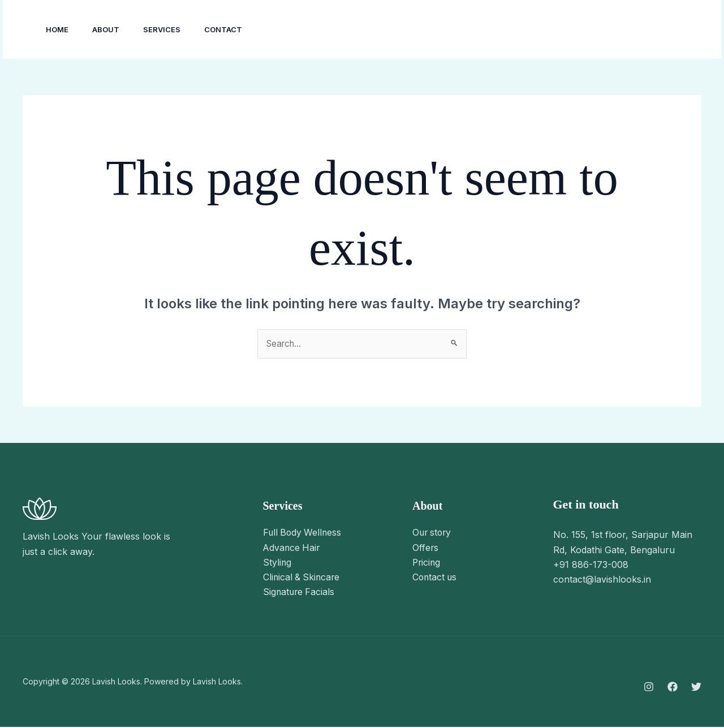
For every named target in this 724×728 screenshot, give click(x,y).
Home (59, 29)
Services (170, 29)
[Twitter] (590, 30)
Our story (433, 533)
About (111, 29)
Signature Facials (300, 593)
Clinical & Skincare (303, 578)
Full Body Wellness (303, 533)
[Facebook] (565, 30)
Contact (235, 29)
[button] (659, 29)
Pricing (427, 563)
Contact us (436, 578)
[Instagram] (540, 30)
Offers (426, 548)
